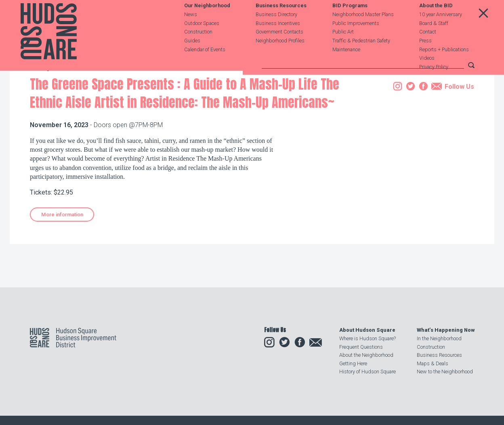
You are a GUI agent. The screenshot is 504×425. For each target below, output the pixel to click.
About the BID (436, 23)
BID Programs (350, 23)
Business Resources (281, 23)
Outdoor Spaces (202, 40)
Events (83, 114)
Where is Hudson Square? (367, 338)
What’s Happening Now (446, 330)
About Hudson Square (367, 330)
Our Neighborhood (207, 23)
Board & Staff (434, 40)
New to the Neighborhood (445, 372)
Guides (192, 58)
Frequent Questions (361, 347)
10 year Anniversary (441, 31)
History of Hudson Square (367, 372)
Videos (427, 75)
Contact (428, 49)
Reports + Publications (444, 66)
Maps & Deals (433, 363)
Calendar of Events (205, 66)
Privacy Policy (434, 84)
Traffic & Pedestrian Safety (361, 58)
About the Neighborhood (366, 355)
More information (62, 260)
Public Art (343, 49)
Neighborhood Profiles (280, 58)
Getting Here (353, 363)
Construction (198, 49)
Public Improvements (356, 40)
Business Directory (276, 31)
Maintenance (346, 66)
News (191, 31)
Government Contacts (279, 49)
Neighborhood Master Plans (363, 31)
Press (425, 58)
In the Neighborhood (439, 338)
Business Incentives (278, 40)
